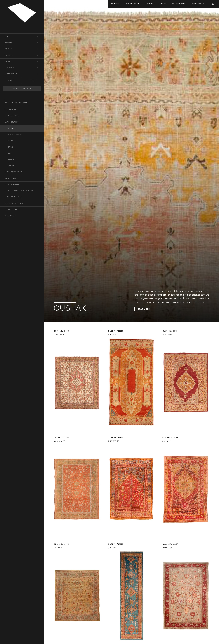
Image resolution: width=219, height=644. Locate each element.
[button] (22, 37)
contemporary (179, 4)
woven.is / (115, 4)
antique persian (12, 116)
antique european (13, 197)
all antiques (10, 110)
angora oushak (15, 135)
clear (11, 80)
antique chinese (12, 185)
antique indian (11, 178)
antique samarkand (13, 172)
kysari (10, 147)
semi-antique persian (14, 203)
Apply (33, 80)
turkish (11, 166)
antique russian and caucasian (19, 191)
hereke (11, 160)
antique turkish (12, 122)
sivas (10, 153)
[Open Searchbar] (213, 4)
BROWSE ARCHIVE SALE (22, 89)
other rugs (10, 216)
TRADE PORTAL (198, 4)
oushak (11, 128)
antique (149, 4)
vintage (163, 4)
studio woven (133, 4)
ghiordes (12, 141)
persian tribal (11, 210)
